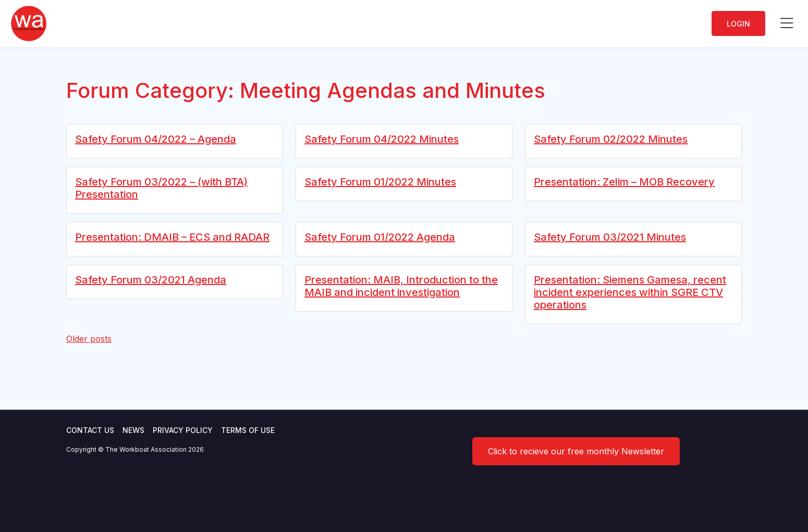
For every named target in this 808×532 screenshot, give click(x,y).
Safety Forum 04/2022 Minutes (382, 139)
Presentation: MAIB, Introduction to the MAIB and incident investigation (401, 286)
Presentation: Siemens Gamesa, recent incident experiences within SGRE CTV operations (630, 292)
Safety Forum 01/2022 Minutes (380, 182)
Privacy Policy (183, 430)
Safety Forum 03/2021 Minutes (610, 237)
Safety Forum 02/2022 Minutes (611, 139)
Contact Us (90, 430)
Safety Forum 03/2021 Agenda (151, 280)
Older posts (89, 339)
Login (738, 24)
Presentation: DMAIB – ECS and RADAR (172, 237)
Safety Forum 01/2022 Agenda (380, 237)
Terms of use (248, 430)
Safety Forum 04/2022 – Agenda (156, 139)
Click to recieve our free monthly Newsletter (576, 451)
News (133, 430)
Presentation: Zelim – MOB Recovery (624, 182)
